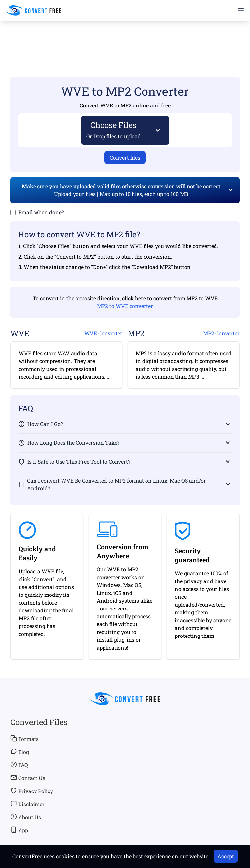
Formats (25, 739)
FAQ (19, 765)
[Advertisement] (125, 39)
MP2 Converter (221, 333)
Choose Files (114, 130)
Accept (226, 856)
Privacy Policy (32, 791)
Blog (20, 752)
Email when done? (41, 212)
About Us (26, 817)
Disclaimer (28, 804)
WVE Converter (103, 333)
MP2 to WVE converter (125, 306)
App (19, 830)
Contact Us (28, 778)
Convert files (125, 157)
